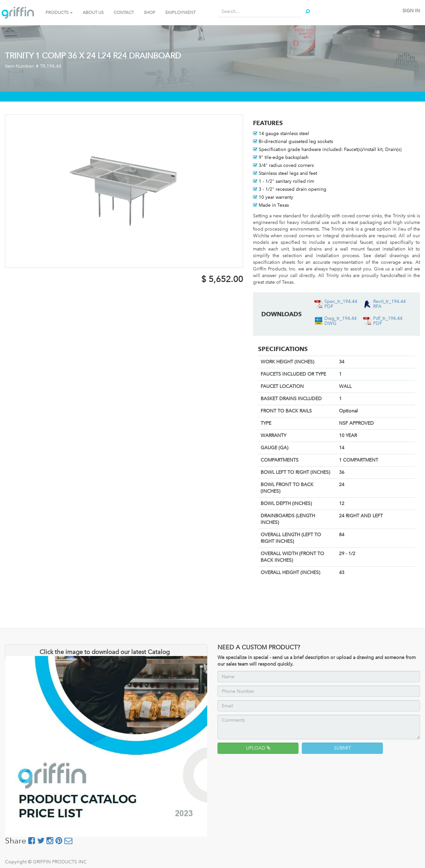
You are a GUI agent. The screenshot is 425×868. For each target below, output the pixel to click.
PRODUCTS (59, 12)
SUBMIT (342, 748)
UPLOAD (258, 748)
